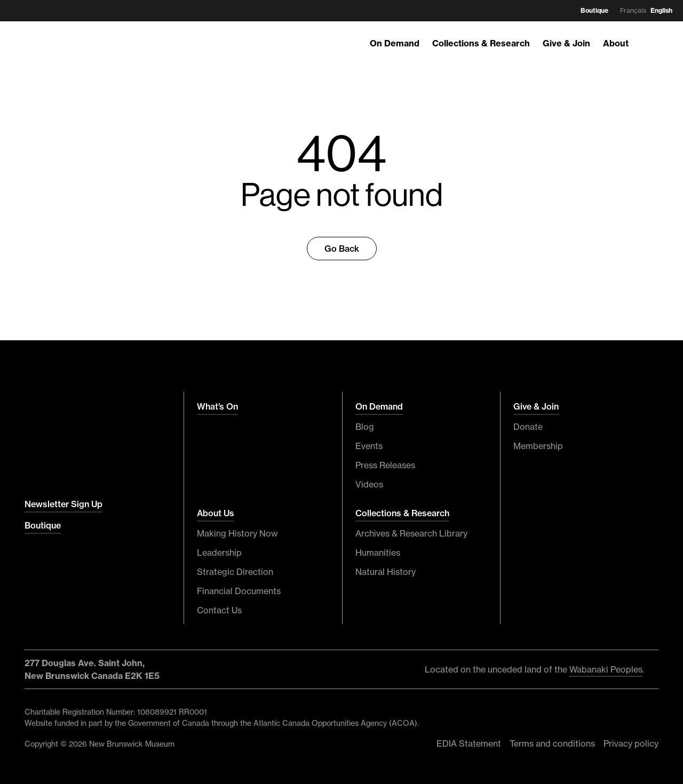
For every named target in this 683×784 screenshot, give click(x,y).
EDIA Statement (469, 743)
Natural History (386, 572)
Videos (369, 484)
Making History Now (237, 533)
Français (633, 10)
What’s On (217, 406)
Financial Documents (239, 591)
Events (369, 446)
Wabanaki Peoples (606, 669)
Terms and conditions (552, 743)
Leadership (219, 553)
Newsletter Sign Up (63, 504)
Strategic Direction (235, 572)
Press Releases (385, 465)
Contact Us (219, 610)
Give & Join (566, 43)
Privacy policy (631, 743)
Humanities (378, 553)
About (616, 43)
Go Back (342, 249)
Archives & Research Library (411, 533)
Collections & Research (481, 43)
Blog (365, 427)
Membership (538, 446)
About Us (216, 513)
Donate (528, 427)
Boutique (594, 10)
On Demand (395, 43)
